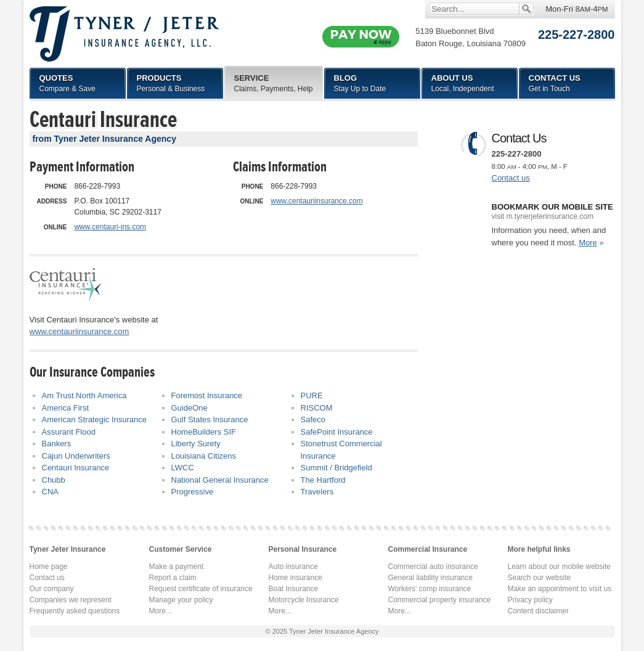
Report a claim (173, 578)
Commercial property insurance (440, 600)
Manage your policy (181, 600)
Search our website (540, 578)
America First (66, 408)
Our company (52, 589)
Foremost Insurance (207, 395)
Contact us (511, 178)
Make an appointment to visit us (560, 589)
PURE (312, 395)
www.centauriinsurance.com (316, 201)
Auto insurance (293, 567)
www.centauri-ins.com (110, 227)
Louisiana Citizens (204, 456)
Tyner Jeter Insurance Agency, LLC (124, 34)
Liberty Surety (196, 444)
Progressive (193, 492)
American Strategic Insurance (95, 420)
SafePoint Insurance (337, 432)
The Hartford (323, 480)
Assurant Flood (69, 432)
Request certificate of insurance (201, 589)
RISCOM (317, 408)
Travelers (317, 492)
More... (161, 611)
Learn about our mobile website (559, 567)
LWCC (183, 468)
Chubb (54, 480)
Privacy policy (530, 600)
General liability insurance (430, 578)
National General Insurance (220, 480)
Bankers (57, 444)
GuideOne (190, 408)
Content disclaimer (538, 611)
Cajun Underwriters (76, 456)
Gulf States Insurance (210, 420)
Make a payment (177, 567)
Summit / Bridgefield (336, 468)
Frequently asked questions (75, 611)
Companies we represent (71, 600)
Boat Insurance (294, 589)
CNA (50, 492)
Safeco (313, 420)
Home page (49, 567)
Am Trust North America (84, 395)
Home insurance (296, 578)
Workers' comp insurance (430, 589)
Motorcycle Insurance (304, 600)
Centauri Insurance (76, 468)
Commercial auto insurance (433, 567)
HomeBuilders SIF (204, 432)
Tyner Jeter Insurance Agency (334, 631)
